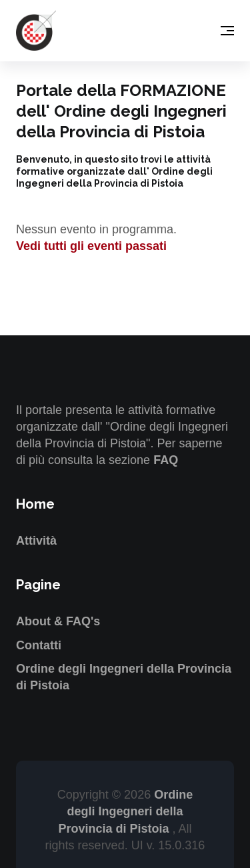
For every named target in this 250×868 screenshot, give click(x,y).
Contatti (39, 645)
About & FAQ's (58, 621)
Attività (36, 541)
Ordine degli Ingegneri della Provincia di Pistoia (125, 811)
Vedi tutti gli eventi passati (91, 246)
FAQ (166, 460)
